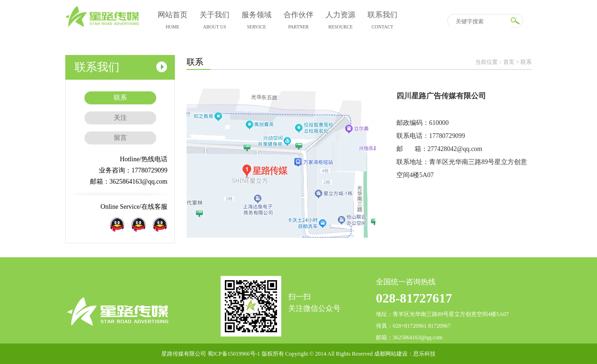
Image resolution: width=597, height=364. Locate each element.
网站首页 (173, 22)
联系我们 (382, 22)
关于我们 (215, 22)
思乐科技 (424, 354)
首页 (509, 62)
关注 (120, 118)
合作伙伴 (298, 22)
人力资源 (340, 22)
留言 (120, 138)
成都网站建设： (394, 354)
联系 (120, 98)
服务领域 (257, 22)
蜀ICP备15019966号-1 (234, 354)
